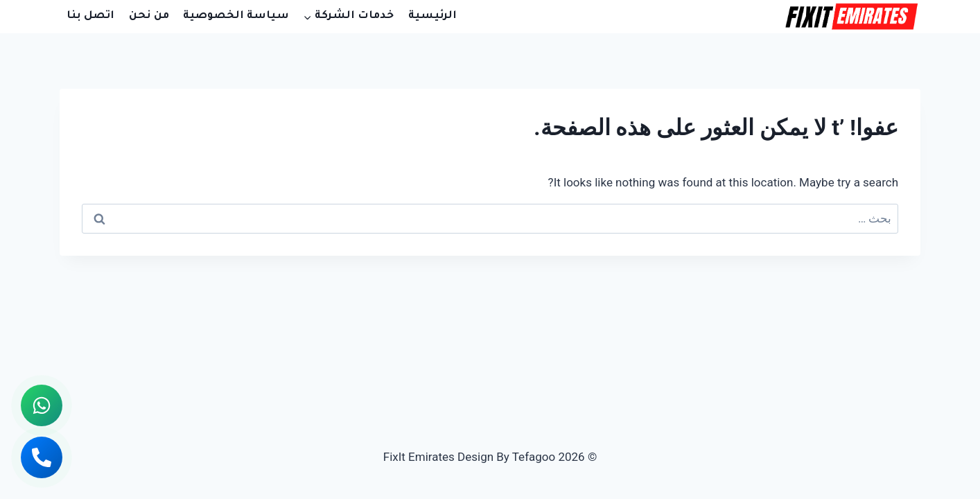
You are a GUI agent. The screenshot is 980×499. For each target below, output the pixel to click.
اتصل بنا (90, 16)
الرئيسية (432, 16)
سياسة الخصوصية (236, 16)
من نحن (149, 16)
